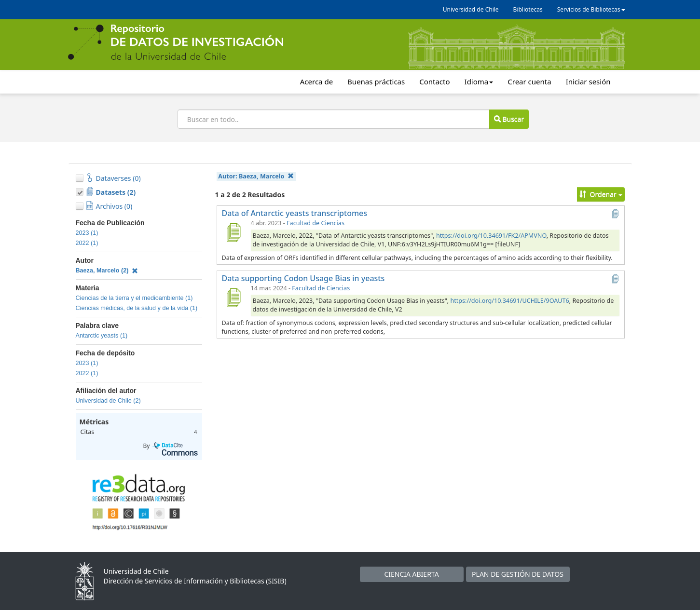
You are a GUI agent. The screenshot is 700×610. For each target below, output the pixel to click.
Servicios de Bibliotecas (591, 9)
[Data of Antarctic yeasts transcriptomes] (233, 232)
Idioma (479, 81)
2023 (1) (87, 233)
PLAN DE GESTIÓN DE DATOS (518, 574)
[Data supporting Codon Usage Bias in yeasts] (233, 298)
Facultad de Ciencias (316, 223)
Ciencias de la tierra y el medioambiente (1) (134, 298)
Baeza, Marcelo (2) (107, 271)
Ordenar (601, 194)
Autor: (256, 176)
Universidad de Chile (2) (108, 401)
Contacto (434, 81)
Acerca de (316, 81)
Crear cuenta (529, 81)
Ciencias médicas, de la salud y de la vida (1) (137, 308)
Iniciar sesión (588, 81)
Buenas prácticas (376, 81)
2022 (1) (87, 243)
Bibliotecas (528, 9)
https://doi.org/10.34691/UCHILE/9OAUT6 (509, 301)
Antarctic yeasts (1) (102, 336)
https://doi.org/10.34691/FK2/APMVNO (491, 236)
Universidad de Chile (471, 9)
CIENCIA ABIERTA (411, 574)
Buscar (509, 119)
